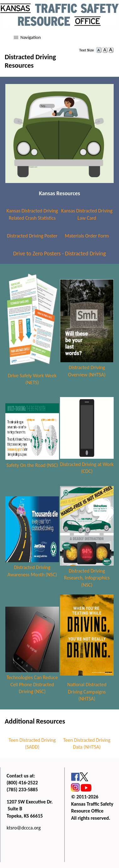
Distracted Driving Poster (32, 236)
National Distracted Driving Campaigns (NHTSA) (87, 692)
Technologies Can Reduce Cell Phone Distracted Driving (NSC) (32, 684)
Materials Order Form (87, 236)
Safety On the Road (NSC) (32, 465)
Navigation (31, 37)
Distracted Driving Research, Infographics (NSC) (87, 578)
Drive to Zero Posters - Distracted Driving (59, 254)
